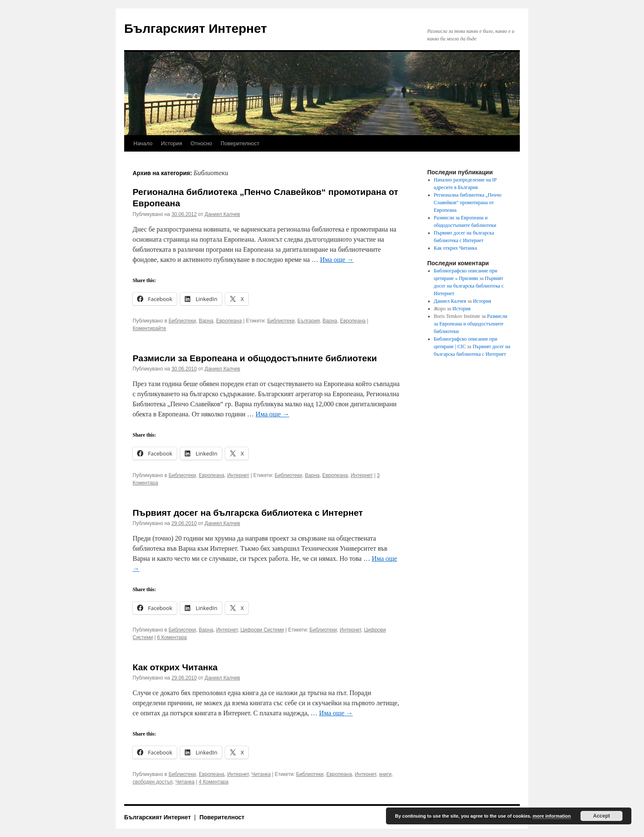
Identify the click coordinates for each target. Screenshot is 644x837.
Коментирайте (149, 328)
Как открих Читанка (175, 667)
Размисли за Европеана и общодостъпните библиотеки (255, 358)
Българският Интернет (196, 28)
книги (385, 774)
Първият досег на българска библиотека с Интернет (248, 513)
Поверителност (240, 143)
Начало (143, 143)
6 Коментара (172, 637)
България (309, 321)
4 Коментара (214, 782)
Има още (337, 260)
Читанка (261, 774)
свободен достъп (153, 782)
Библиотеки (182, 321)
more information (551, 816)
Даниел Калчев (222, 214)
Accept (601, 816)
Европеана (229, 321)
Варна (206, 321)
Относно (201, 143)
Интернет (238, 475)
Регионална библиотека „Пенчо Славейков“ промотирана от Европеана (468, 203)
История (171, 143)
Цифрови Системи (262, 630)
